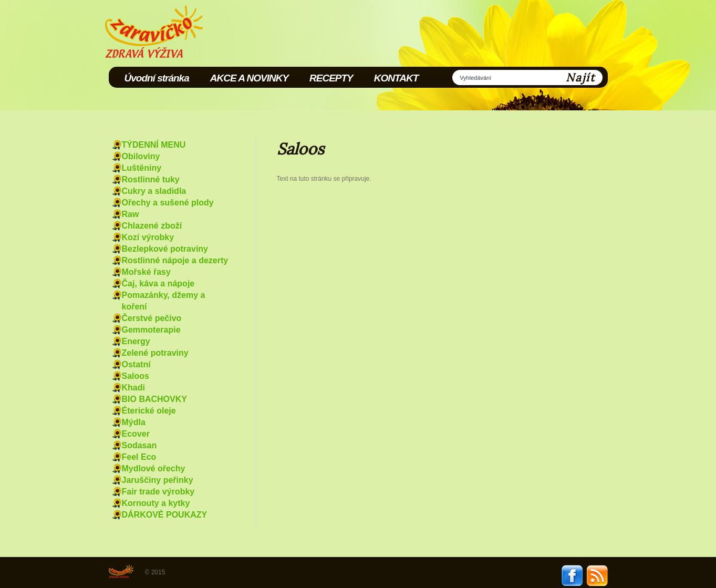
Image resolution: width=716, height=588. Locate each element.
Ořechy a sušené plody (168, 203)
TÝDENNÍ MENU (154, 145)
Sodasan (139, 445)
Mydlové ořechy (154, 468)
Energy (136, 341)
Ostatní (136, 364)
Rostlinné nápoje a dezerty (175, 260)
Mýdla (134, 422)
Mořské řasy (146, 272)
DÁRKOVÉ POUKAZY (165, 515)
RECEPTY (331, 78)
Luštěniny (142, 168)
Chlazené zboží (152, 226)
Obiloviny (141, 156)
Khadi (133, 388)
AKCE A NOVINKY (249, 78)
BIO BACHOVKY (154, 399)
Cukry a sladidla (154, 191)
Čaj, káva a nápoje (158, 283)
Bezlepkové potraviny (165, 249)
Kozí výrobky (148, 237)
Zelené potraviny (155, 353)
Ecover (136, 434)
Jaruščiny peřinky (158, 480)
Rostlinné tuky (151, 179)
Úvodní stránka (157, 78)
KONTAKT (396, 78)
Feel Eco (139, 457)
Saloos (136, 376)
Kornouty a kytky (156, 503)
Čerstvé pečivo (152, 318)
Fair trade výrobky (158, 492)
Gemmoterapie (151, 330)
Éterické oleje (149, 411)
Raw (131, 214)
